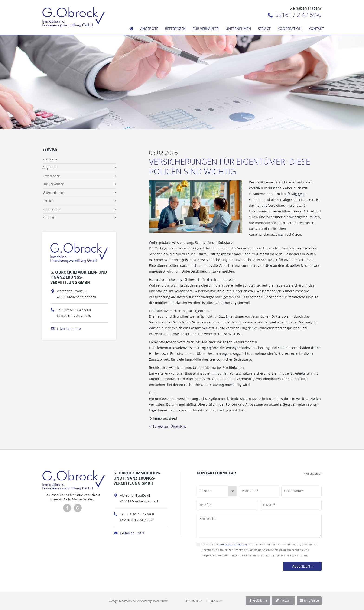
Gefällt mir (258, 600)
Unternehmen (238, 29)
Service (264, 29)
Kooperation (290, 29)
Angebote (149, 29)
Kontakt (316, 29)
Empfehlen (309, 600)
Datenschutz (193, 601)
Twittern (283, 600)
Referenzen (175, 29)
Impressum (214, 601)
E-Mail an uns (64, 329)
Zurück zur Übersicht (169, 426)
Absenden (301, 566)
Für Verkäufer (206, 29)
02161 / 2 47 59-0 (295, 15)
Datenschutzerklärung (233, 544)
